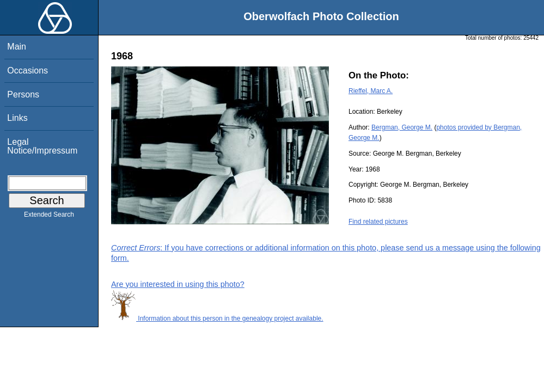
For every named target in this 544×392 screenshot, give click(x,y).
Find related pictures (378, 222)
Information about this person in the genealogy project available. (217, 318)
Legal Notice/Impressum (42, 146)
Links (17, 118)
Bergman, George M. (402, 127)
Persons (23, 94)
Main (17, 47)
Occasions (27, 71)
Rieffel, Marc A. (371, 91)
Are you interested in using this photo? (178, 284)
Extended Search (49, 217)
